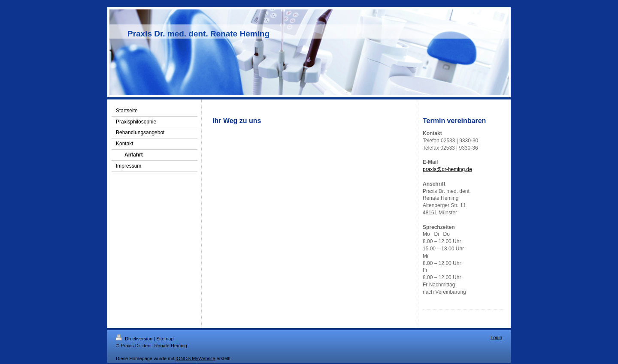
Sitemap (165, 339)
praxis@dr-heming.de (447, 169)
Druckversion (135, 339)
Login (496, 337)
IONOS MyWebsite (195, 358)
